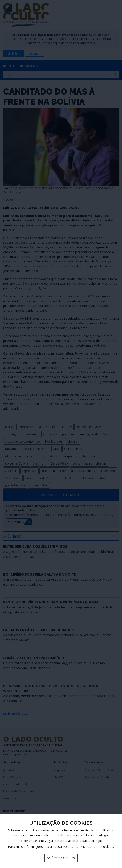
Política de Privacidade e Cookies (88, 846)
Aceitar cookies (61, 858)
